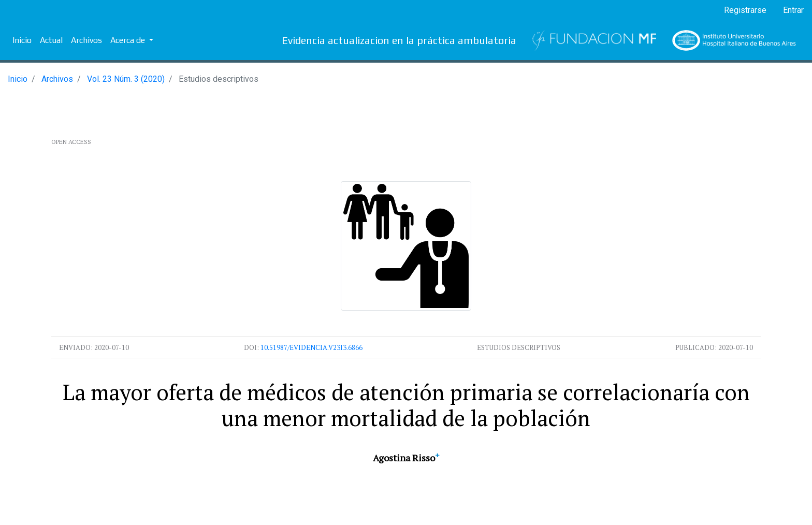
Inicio (22, 40)
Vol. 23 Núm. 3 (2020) (126, 79)
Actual (51, 40)
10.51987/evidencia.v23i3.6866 (311, 347)
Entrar (793, 10)
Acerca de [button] (129, 40)
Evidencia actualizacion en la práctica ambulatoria (399, 40)
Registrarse (745, 10)
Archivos (86, 40)
